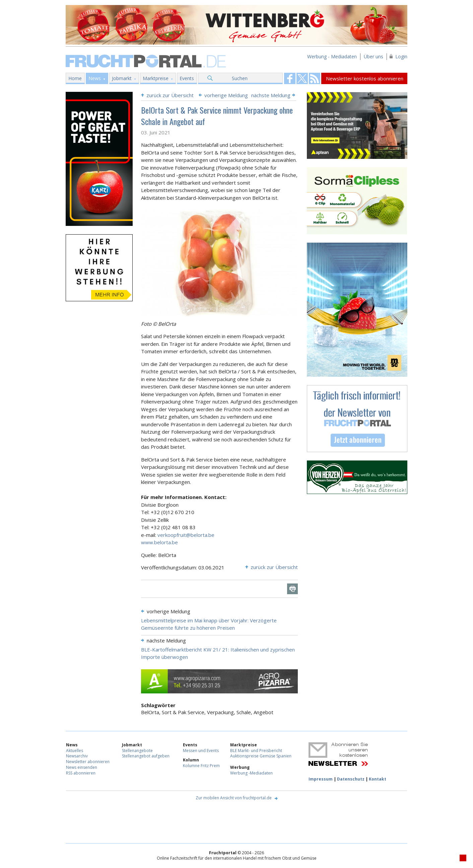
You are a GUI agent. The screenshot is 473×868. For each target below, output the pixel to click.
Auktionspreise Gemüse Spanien (261, 756)
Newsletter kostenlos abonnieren (365, 78)
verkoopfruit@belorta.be (186, 535)
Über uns (374, 56)
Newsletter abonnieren (88, 762)
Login (401, 56)
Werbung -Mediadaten (251, 773)
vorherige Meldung (226, 95)
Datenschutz (351, 779)
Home (75, 78)
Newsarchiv (77, 756)
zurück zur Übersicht (170, 95)
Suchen (240, 78)
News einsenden (82, 767)
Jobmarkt (122, 78)
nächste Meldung (271, 95)
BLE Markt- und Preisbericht (256, 751)
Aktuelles (75, 751)
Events (187, 78)
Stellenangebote (137, 751)
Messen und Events (201, 751)
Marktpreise (156, 78)
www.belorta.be (159, 542)
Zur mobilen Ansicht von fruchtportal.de (234, 798)
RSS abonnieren (81, 773)
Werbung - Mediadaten (332, 56)
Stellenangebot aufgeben (146, 756)
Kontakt (378, 779)
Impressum (321, 779)
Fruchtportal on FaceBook (290, 78)
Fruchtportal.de (147, 60)
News (95, 78)
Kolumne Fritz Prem (201, 766)
